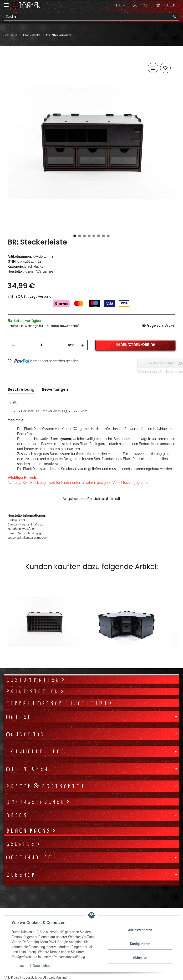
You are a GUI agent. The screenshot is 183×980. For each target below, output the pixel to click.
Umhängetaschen (36, 802)
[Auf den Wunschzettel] (165, 68)
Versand (45, 296)
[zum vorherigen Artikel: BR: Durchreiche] (165, 35)
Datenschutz (42, 966)
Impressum (20, 966)
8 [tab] (108, 236)
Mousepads (25, 734)
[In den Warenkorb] (11, 56)
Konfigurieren (140, 944)
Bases (16, 815)
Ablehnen (140, 958)
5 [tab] (94, 236)
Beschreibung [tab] (21, 389)
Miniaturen (27, 769)
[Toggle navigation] (6, 3)
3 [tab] (84, 236)
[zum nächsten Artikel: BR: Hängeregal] (174, 35)
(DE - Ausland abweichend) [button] (59, 326)
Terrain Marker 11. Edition (57, 703)
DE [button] (118, 5)
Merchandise (29, 857)
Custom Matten (33, 680)
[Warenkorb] (166, 5)
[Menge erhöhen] (82, 345)
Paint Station (33, 691)
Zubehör (20, 875)
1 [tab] (75, 236)
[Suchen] (88, 17)
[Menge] (41, 345)
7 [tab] (103, 236)
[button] (135, 5)
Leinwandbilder (35, 751)
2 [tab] (80, 236)
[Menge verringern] (13, 345)
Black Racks (34, 266)
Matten (18, 717)
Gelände (21, 844)
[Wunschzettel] (146, 5)
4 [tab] (89, 236)
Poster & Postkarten (45, 786)
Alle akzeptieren (140, 930)
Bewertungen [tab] (55, 389)
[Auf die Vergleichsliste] (153, 68)
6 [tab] (99, 236)
